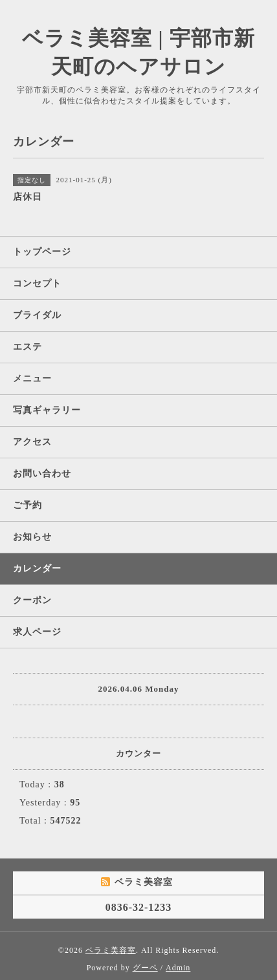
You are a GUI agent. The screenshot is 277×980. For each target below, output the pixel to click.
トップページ (42, 252)
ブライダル (37, 315)
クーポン (32, 600)
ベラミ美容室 (111, 950)
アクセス (32, 442)
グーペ (145, 968)
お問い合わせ (42, 474)
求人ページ (37, 632)
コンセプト (37, 283)
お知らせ (32, 537)
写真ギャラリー (47, 410)
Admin (178, 968)
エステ (28, 347)
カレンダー (37, 569)
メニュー (32, 378)
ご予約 (28, 505)
